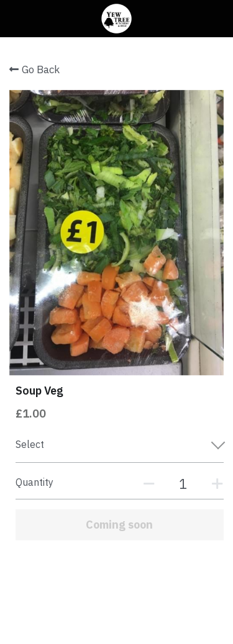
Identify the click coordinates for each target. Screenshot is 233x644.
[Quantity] (183, 484)
